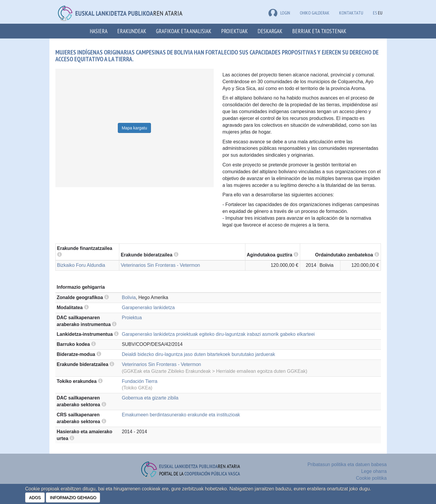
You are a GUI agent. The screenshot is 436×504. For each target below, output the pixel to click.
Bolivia (129, 297)
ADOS (35, 497)
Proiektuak (234, 31)
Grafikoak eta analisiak (184, 31)
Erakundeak (132, 31)
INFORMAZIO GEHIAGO (73, 497)
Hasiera (99, 31)
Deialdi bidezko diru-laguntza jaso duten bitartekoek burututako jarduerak (199, 354)
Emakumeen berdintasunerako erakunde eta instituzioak (181, 415)
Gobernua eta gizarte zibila (150, 398)
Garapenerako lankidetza (148, 308)
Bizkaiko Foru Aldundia (81, 265)
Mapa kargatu (134, 128)
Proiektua (132, 318)
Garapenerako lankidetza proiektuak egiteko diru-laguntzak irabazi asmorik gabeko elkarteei (218, 334)
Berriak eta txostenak (319, 31)
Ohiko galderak (315, 13)
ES (375, 13)
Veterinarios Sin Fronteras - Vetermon (160, 265)
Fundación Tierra (140, 381)
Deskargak (270, 31)
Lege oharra (374, 471)
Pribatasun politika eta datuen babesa (347, 464)
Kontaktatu (351, 13)
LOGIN (279, 13)
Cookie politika (371, 478)
